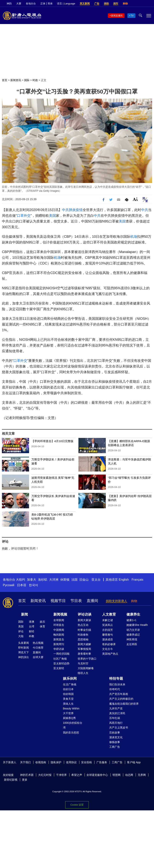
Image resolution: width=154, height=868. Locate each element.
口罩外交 (24, 216)
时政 (35, 80)
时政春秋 (83, 635)
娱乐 (42, 622)
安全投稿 (86, 762)
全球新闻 (59, 620)
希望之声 (77, 775)
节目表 (76, 601)
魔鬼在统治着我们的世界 (124, 704)
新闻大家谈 (84, 620)
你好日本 (68, 689)
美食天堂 (68, 699)
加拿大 (32, 580)
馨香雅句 (108, 635)
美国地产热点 (110, 654)
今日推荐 (38, 648)
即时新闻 (24, 648)
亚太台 (96, 580)
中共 (145, 210)
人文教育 (109, 614)
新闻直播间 (117, 16)
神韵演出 (24, 657)
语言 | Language (66, 4)
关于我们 (25, 762)
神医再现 (132, 639)
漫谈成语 (108, 639)
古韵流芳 (108, 630)
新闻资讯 (16, 80)
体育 (42, 626)
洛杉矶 (43, 580)
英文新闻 (85, 4)
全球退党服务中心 (97, 775)
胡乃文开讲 (133, 630)
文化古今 (108, 649)
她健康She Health (137, 625)
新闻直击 (59, 639)
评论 (21, 631)
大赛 (19, 4)
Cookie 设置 (77, 805)
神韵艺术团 (27, 775)
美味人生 (68, 704)
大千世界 (68, 713)
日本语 (22, 585)
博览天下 (24, 652)
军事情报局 (84, 649)
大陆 (21, 636)
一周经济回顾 (61, 654)
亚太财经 (59, 668)
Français (137, 580)
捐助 (106, 4)
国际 (27, 80)
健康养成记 (133, 635)
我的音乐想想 (71, 733)
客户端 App (134, 762)
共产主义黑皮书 (119, 728)
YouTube (149, 4)
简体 (50, 4)
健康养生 (133, 614)
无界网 (142, 775)
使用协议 (71, 762)
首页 (5, 80)
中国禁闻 (59, 630)
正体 (43, 4)
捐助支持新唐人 (117, 601)
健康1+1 (131, 620)
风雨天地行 (116, 723)
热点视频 (38, 643)
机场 (134, 237)
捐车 (116, 4)
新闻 (24, 614)
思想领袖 (83, 639)
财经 (32, 631)
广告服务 (102, 762)
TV (132, 16)
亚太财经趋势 (61, 663)
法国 (74, 580)
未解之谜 (108, 620)
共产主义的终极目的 (121, 699)
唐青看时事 (84, 654)
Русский (9, 585)
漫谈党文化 (116, 737)
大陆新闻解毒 (86, 668)
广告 (97, 4)
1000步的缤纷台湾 (73, 725)
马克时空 (83, 663)
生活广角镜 (70, 684)
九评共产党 (116, 708)
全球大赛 (38, 657)
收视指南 (41, 762)
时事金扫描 (84, 630)
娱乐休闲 (70, 679)
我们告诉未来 (117, 684)
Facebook (136, 4)
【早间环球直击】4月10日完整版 (52, 441)
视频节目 (58, 601)
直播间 (92, 601)
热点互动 (83, 625)
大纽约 (20, 580)
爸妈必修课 (109, 644)
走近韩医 (132, 644)
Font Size (135, 199)
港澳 (32, 622)
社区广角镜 (60, 659)
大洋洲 (54, 580)
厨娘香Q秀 (69, 718)
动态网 (129, 775)
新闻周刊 (59, 644)
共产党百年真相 (119, 694)
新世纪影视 (11, 780)
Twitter (143, 4)
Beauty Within (71, 708)
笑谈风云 (108, 625)
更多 (25, 780)
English (124, 580)
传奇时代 (115, 689)
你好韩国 (68, 694)
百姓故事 (115, 733)
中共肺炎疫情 (72, 210)
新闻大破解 (84, 644)
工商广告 (115, 747)
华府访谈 (59, 649)
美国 (52, 216)
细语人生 (83, 673)
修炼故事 (115, 742)
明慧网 (117, 775)
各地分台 (31, 4)
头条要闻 (24, 643)
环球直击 (59, 625)
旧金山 (84, 580)
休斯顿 (65, 580)
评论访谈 (85, 614)
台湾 (32, 626)
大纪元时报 (45, 775)
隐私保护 (56, 762)
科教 (32, 636)
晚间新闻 (59, 635)
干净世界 (61, 775)
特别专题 (116, 679)
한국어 (33, 585)
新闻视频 (60, 614)
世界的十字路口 (87, 659)
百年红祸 (115, 718)
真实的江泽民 (117, 713)
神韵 (9, 4)
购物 (125, 4)
